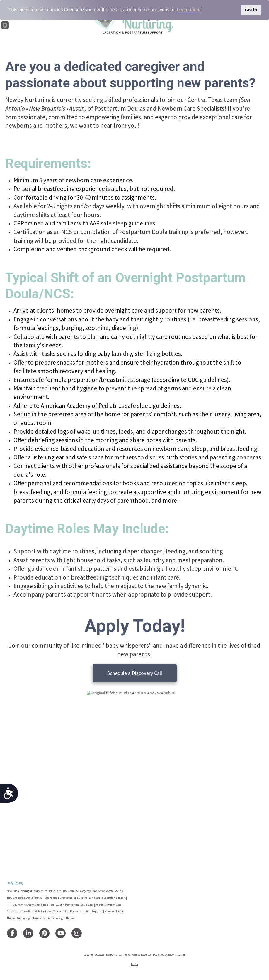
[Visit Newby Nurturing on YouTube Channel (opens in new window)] (61, 933)
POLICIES (15, 884)
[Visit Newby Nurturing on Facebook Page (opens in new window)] (12, 933)
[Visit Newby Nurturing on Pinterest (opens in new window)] (44, 933)
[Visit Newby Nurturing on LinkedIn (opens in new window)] (28, 933)
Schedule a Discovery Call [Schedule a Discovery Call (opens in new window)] (135, 673)
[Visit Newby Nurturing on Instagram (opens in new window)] (77, 933)
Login (134, 964)
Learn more (189, 10)
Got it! (251, 10)
